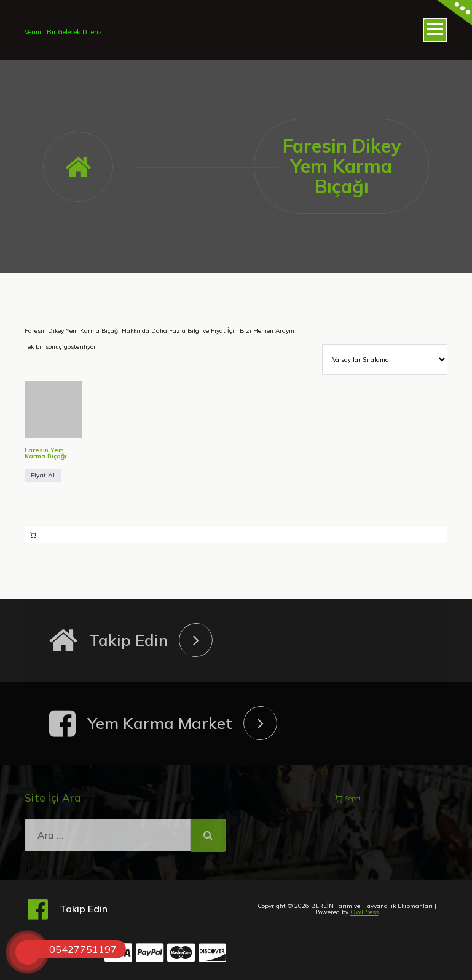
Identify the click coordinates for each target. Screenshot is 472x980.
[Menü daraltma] (435, 30)
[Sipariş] (385, 359)
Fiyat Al (43, 475)
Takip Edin (128, 640)
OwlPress (364, 912)
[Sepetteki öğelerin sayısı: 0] (33, 535)
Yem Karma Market (160, 723)
